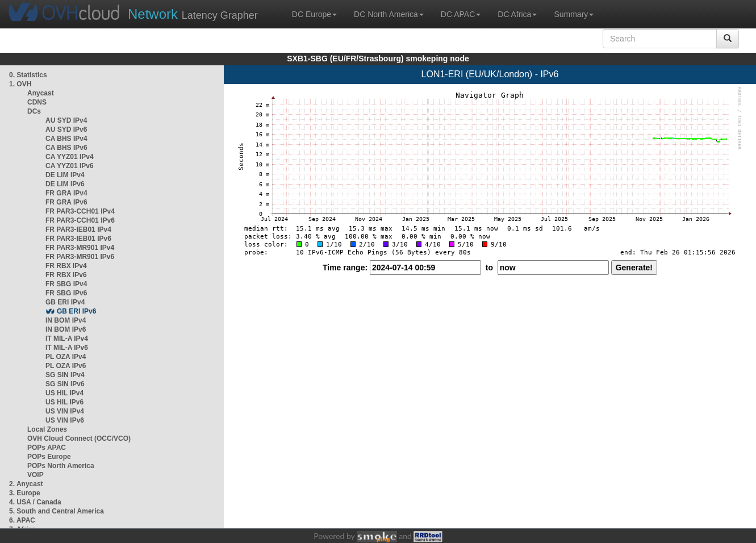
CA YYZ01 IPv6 (70, 166)
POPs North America (61, 466)
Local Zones (47, 429)
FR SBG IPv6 (66, 293)
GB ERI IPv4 (65, 302)
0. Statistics (28, 75)
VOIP (35, 475)
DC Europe (314, 14)
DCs (34, 111)
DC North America (389, 14)
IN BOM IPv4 (66, 320)
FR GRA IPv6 (66, 202)
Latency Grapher (193, 14)
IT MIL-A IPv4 (67, 339)
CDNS (37, 102)
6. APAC (22, 520)
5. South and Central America (57, 511)
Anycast (41, 93)
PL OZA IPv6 (66, 366)
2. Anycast (26, 484)
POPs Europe (49, 457)
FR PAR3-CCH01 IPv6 (80, 220)
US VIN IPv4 (65, 411)
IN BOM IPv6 (66, 329)
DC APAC (461, 14)
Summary (574, 14)
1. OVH (20, 84)
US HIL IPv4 (64, 393)
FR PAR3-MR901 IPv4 (80, 248)
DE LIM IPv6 (65, 184)
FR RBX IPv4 (66, 266)
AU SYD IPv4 (66, 120)
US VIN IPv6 (65, 420)
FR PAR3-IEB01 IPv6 (78, 239)
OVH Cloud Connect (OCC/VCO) (79, 438)
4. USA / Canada (35, 502)
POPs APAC (47, 448)
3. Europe (25, 493)
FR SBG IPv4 (66, 284)
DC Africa (517, 14)
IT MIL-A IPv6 (67, 348)
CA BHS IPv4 (66, 139)
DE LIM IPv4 (65, 175)
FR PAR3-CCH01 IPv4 (80, 211)
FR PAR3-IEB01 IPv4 (78, 229)
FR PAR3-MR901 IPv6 (80, 257)
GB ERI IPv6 (76, 311)
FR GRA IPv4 (66, 193)
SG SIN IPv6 (65, 384)
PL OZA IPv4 (66, 357)
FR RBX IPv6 (66, 275)
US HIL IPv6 (64, 402)
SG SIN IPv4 (65, 375)
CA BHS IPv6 (66, 148)
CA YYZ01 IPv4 (70, 157)
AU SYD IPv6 (66, 130)
